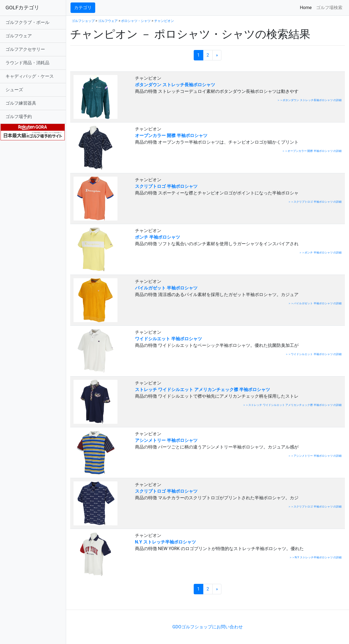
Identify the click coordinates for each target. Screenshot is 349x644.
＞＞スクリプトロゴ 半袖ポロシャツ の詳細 (315, 202)
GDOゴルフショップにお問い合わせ (207, 627)
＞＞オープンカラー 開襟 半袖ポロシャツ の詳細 (312, 151)
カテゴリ (83, 8)
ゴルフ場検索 (329, 8)
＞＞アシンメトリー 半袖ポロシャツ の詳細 (315, 456)
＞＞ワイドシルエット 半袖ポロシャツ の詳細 (313, 354)
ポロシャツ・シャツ (136, 21)
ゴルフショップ (83, 21)
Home (307, 7)
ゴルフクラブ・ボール (27, 22)
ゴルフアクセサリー (25, 49)
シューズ (14, 90)
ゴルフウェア (19, 36)
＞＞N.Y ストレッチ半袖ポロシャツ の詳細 (315, 557)
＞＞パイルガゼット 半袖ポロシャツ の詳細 (315, 303)
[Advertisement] (134, 601)
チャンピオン (164, 21)
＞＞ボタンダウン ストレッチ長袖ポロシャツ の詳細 (309, 100)
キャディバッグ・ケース (30, 76)
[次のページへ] (217, 55)
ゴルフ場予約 (19, 117)
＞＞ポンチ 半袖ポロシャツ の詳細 (320, 253)
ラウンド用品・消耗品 (27, 63)
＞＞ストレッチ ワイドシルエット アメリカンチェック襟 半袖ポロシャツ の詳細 (292, 405)
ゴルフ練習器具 (21, 103)
